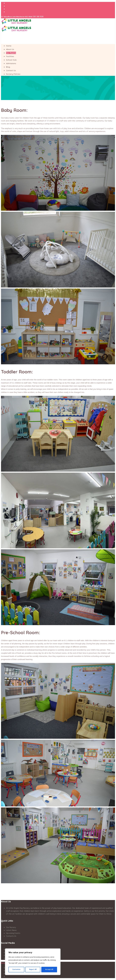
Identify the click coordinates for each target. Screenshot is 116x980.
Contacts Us (11, 936)
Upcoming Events (13, 933)
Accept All (49, 969)
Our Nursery (11, 927)
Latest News (11, 930)
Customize (16, 969)
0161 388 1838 (38, 17)
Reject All (33, 969)
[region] (33, 962)
